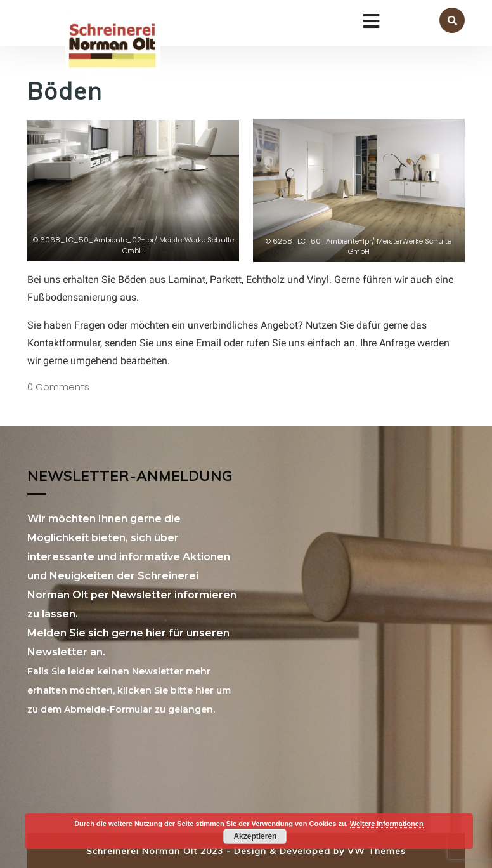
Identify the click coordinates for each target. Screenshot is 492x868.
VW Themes (375, 851)
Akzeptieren (255, 836)
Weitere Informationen (387, 824)
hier (204, 690)
